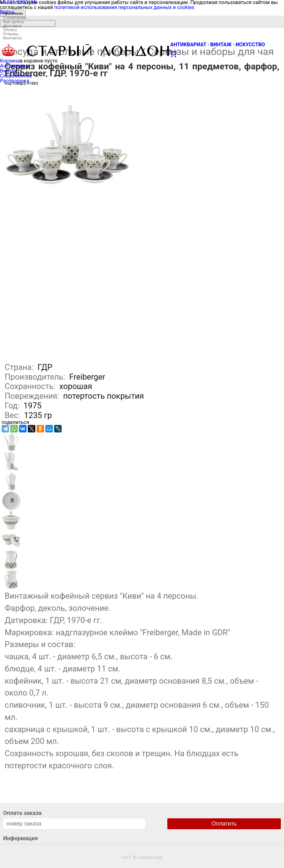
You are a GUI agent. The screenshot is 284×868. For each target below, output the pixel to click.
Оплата (10, 30)
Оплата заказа (22, 813)
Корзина (10, 61)
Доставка (12, 26)
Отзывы (11, 34)
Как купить (14, 22)
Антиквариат (15, 66)
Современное (16, 76)
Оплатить (224, 824)
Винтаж (9, 71)
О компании (15, 18)
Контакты (13, 38)
